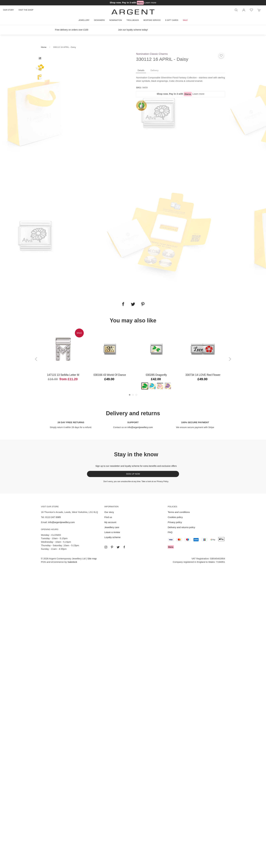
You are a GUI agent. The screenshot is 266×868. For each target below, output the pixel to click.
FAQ (170, 532)
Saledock (72, 562)
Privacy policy (175, 522)
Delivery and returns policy (181, 527)
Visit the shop (26, 10)
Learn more (150, 3)
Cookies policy (175, 517)
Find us (108, 517)
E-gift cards (172, 20)
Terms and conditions (179, 512)
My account (110, 522)
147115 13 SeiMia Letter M (63, 375)
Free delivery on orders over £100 (72, 30)
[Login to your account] (244, 10)
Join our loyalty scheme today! (133, 30)
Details (141, 70)
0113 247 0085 (53, 517)
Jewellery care (112, 527)
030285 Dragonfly (156, 375)
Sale (185, 20)
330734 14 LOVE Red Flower (203, 375)
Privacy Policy (163, 481)
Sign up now (133, 474)
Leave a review (112, 532)
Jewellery (84, 20)
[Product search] (236, 10)
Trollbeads (133, 20)
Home (44, 47)
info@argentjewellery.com (140, 427)
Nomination (116, 20)
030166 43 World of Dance (110, 375)
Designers (99, 20)
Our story (8, 10)
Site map (92, 559)
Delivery (154, 70)
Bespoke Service (152, 20)
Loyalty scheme (112, 537)
